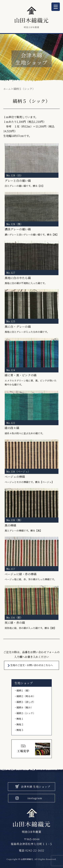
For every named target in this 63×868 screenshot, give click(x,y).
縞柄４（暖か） (25, 707)
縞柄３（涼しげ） (26, 702)
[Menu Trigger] (56, 7)
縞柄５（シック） (26, 713)
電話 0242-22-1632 (32, 850)
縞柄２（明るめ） (26, 696)
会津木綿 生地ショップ (36, 787)
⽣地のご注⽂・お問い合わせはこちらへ (32, 665)
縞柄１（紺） (24, 690)
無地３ (20, 730)
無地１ (20, 719)
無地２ (20, 724)
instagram (35, 798)
